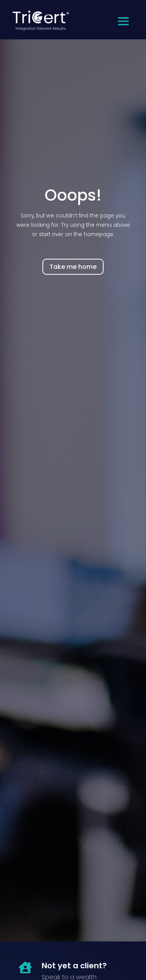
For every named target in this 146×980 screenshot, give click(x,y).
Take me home (73, 267)
